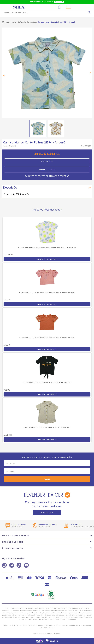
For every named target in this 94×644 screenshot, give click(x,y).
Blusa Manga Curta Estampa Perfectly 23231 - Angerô (47, 383)
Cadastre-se (47, 161)
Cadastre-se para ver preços (47, 259)
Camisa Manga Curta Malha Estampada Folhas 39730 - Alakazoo (47, 248)
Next (90, 73)
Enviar (47, 479)
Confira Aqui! (47, 513)
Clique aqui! (59, 2)
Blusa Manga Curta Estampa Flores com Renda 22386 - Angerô (47, 293)
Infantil (21, 22)
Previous (4, 75)
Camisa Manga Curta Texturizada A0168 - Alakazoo (47, 428)
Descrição (10, 187)
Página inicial (10, 22)
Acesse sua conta (47, 170)
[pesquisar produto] (89, 12)
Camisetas (31, 22)
